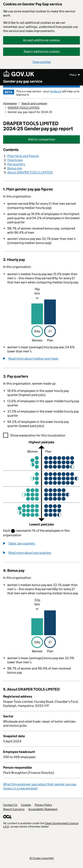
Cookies (26, 805)
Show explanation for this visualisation (38, 435)
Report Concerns (14, 809)
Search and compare (34, 103)
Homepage (10, 103)
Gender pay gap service (23, 81)
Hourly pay (15, 160)
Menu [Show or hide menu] (73, 75)
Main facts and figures (23, 156)
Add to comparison (50, 139)
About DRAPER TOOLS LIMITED (30, 172)
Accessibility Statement (43, 809)
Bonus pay (15, 168)
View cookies (42, 62)
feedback (56, 91)
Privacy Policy (43, 805)
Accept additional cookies (41, 40)
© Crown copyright (42, 858)
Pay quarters (16, 164)
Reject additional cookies (42, 52)
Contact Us (10, 805)
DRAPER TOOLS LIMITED (24, 108)
